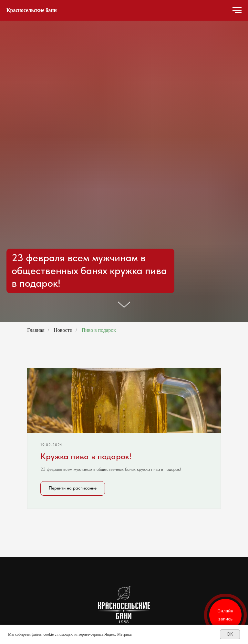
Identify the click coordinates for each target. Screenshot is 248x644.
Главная (36, 330)
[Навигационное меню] (237, 10)
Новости (63, 330)
